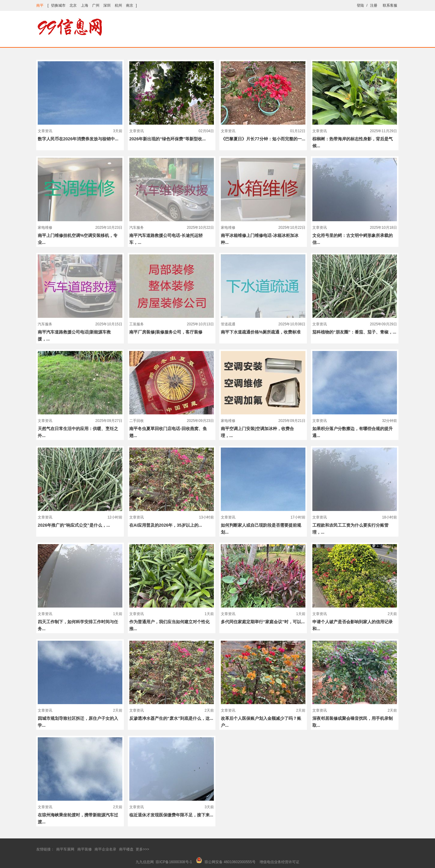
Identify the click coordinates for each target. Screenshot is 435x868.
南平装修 (85, 849)
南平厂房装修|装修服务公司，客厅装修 (166, 332)
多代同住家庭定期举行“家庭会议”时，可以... (263, 622)
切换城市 (58, 5)
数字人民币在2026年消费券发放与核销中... (78, 139)
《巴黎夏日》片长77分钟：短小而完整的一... (263, 139)
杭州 (118, 5)
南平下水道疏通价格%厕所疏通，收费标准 (261, 332)
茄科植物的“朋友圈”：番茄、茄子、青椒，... (354, 332)
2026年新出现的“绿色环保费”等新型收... (168, 139)
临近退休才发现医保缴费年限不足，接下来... (171, 815)
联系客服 (390, 5)
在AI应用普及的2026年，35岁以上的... (166, 525)
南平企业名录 (105, 849)
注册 (374, 5)
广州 (96, 5)
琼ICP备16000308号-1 (174, 862)
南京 (130, 5)
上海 (85, 5)
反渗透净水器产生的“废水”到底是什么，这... (171, 718)
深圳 (107, 5)
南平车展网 (65, 849)
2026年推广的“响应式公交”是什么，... (74, 525)
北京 (73, 5)
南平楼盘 (126, 849)
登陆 (360, 5)
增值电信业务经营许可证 (279, 862)
